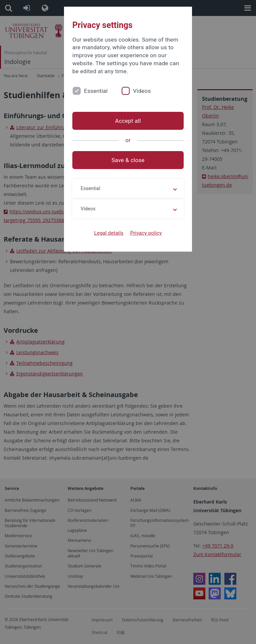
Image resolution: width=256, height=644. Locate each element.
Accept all (128, 121)
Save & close (128, 160)
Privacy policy (146, 233)
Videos (142, 91)
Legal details (109, 233)
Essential (96, 91)
